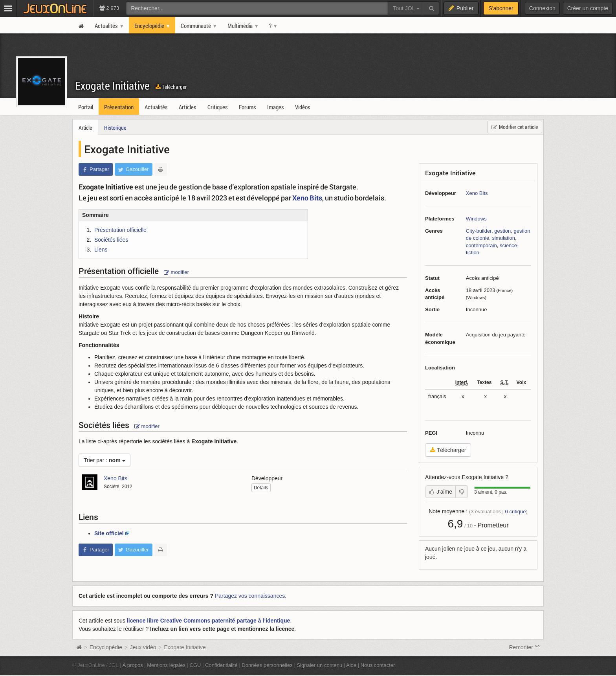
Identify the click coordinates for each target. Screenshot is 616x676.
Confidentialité (221, 665)
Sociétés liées (111, 240)
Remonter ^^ (525, 647)
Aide (351, 665)
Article (85, 128)
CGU (195, 665)
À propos (133, 665)
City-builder (479, 231)
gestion (502, 231)
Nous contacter (378, 665)
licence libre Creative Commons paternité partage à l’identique (208, 621)
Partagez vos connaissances (250, 596)
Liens (101, 250)
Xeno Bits (477, 193)
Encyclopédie (106, 647)
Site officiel (109, 533)
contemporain (481, 245)
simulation (503, 238)
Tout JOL (406, 8)
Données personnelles (267, 665)
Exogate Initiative (112, 85)
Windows (476, 219)
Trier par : (104, 460)
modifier (176, 272)
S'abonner (501, 8)
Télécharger (171, 87)
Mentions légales (166, 665)
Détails (261, 488)
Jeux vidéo (143, 647)
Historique (115, 128)
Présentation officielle (120, 230)
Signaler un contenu (319, 665)
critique (516, 512)
